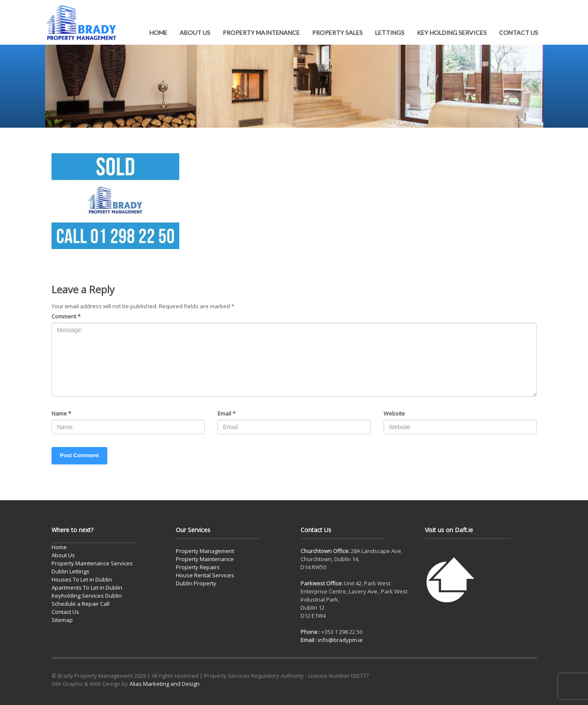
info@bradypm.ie (340, 640)
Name (61, 413)
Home (59, 547)
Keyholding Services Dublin (87, 596)
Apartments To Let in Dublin (87, 587)
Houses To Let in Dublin (82, 579)
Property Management (205, 551)
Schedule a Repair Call (80, 604)
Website (394, 413)
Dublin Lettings (70, 571)
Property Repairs (198, 567)
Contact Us (65, 612)
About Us (63, 555)
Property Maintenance (205, 559)
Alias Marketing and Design (165, 684)
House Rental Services (205, 575)
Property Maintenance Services (92, 563)
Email (227, 413)
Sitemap (62, 620)
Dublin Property (196, 583)
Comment (66, 316)
